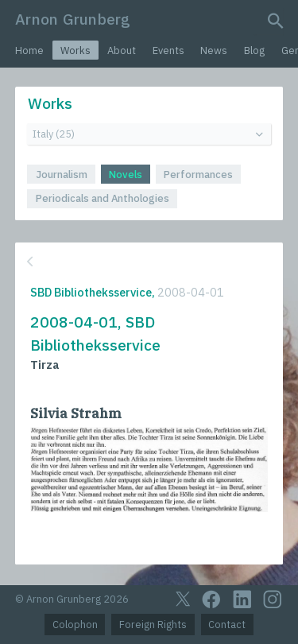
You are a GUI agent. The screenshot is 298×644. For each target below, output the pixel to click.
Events (168, 50)
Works (75, 50)
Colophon (75, 625)
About (122, 50)
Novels (126, 175)
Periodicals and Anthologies (103, 198)
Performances (198, 175)
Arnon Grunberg (73, 19)
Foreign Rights (153, 625)
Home (29, 50)
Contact (227, 625)
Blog (254, 50)
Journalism (62, 175)
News (214, 50)
